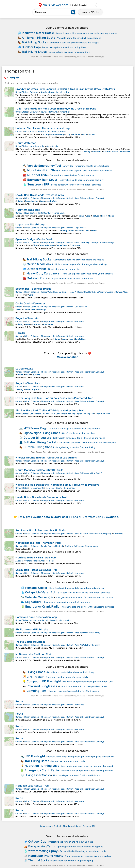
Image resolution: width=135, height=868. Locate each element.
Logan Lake (80, 228)
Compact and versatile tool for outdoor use (72, 175)
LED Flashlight (35, 756)
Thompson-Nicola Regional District (57, 198)
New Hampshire (37, 146)
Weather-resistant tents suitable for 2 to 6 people (74, 691)
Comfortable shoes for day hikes (79, 433)
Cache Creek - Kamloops (30, 303)
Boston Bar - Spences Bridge (33, 289)
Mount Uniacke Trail (28, 210)
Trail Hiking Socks (34, 42)
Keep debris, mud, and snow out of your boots (67, 602)
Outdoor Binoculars (37, 438)
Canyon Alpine (122, 292)
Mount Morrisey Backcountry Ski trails (39, 470)
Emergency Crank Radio (42, 606)
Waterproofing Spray (43, 851)
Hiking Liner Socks (38, 775)
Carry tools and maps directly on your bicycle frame (74, 429)
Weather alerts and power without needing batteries (88, 607)
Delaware (34, 92)
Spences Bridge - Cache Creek (34, 239)
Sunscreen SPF (38, 184)
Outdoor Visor (36, 269)
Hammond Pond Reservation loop (36, 617)
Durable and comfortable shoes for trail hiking (71, 672)
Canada (19, 132)
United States (22, 92)
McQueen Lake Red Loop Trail (33, 654)
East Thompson (103, 414)
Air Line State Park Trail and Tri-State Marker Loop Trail (50, 411)
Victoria (29, 561)
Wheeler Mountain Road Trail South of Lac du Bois (46, 458)
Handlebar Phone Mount (46, 856)
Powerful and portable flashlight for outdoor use (88, 682)
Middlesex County (54, 620)
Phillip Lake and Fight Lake (32, 630)
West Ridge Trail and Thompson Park (38, 543)
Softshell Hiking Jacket (40, 442)
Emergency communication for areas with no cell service (84, 597)
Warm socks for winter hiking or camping (72, 861)
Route (19, 701)
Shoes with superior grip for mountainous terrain (87, 171)
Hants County (44, 132)
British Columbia (32, 198)
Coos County (52, 146)
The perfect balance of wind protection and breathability (87, 443)
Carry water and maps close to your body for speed (87, 766)
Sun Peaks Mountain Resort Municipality (93, 534)
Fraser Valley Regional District (55, 292)
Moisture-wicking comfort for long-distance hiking (81, 264)
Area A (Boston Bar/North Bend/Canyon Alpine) (92, 292)
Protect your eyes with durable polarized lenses (83, 686)
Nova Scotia (30, 132)
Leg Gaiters (33, 602)
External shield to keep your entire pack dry (81, 180)
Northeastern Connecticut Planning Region (63, 414)
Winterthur (65, 92)
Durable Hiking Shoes (39, 447)
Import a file (90, 12)
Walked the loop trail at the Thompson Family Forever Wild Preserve (57, 485)
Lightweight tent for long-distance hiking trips (79, 847)
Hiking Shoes (36, 672)
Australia (19, 561)
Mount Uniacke (59, 132)
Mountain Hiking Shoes (44, 170)
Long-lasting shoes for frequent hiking (76, 447)
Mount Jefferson (26, 143)
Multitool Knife (38, 175)
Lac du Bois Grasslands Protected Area (40, 195)
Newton (68, 620)
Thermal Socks (39, 860)
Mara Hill (21, 333)
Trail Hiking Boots (37, 761)
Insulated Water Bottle (38, 33)
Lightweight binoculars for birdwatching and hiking (79, 438)
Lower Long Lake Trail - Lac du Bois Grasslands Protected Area (54, 398)
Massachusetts (37, 488)
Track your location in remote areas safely (67, 677)
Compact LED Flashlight (44, 681)
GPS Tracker (35, 677)
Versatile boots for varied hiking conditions (79, 38)
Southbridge (70, 488)
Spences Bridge (107, 242)
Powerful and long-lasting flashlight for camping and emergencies (81, 757)
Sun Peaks (118, 534)
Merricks (50, 561)
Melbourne (39, 561)
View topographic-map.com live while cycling (88, 856)
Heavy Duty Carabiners (43, 273)
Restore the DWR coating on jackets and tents (83, 851)
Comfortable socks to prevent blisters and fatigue (74, 43)
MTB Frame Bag (35, 428)
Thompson (89, 414)
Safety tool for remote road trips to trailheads (86, 166)
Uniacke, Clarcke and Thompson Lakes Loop (43, 128)
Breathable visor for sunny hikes (65, 269)
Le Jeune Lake (24, 369)
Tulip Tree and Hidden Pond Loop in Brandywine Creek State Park (56, 109)
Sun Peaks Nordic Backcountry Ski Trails (41, 530)
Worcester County (54, 488)
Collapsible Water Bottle (42, 592)
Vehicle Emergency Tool (44, 166)
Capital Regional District (52, 546)
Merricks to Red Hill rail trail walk (36, 558)
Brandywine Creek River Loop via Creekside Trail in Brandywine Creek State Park (65, 89)
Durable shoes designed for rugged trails (70, 52)
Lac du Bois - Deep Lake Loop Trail (36, 570)
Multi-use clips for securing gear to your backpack (87, 274)
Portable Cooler (36, 588)
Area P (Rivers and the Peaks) (88, 473)
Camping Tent (37, 691)
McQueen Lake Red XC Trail (32, 786)
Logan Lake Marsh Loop (30, 224)
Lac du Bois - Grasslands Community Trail (41, 497)
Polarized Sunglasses (42, 686)
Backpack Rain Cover (42, 180)
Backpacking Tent (41, 846)
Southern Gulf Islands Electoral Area (81, 546)
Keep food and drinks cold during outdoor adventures (77, 588)
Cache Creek (81, 307)
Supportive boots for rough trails (68, 761)
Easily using (70, 517)
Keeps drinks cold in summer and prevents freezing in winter (87, 33)
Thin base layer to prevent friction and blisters (76, 775)
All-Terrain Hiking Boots (38, 38)
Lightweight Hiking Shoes (42, 433)
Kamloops (79, 321)
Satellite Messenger (39, 597)
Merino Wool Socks (40, 264)
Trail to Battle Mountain (30, 642)
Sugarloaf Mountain (28, 383)
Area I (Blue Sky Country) (86, 242)
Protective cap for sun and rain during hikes (64, 47)
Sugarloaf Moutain (27, 318)
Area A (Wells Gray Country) (87, 633)
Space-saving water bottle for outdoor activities (86, 593)
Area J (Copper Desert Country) (89, 198)
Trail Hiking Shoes (34, 52)
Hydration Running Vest (42, 766)
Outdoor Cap (31, 47)
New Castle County (49, 92)
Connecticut (35, 414)
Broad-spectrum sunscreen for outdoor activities (76, 185)
